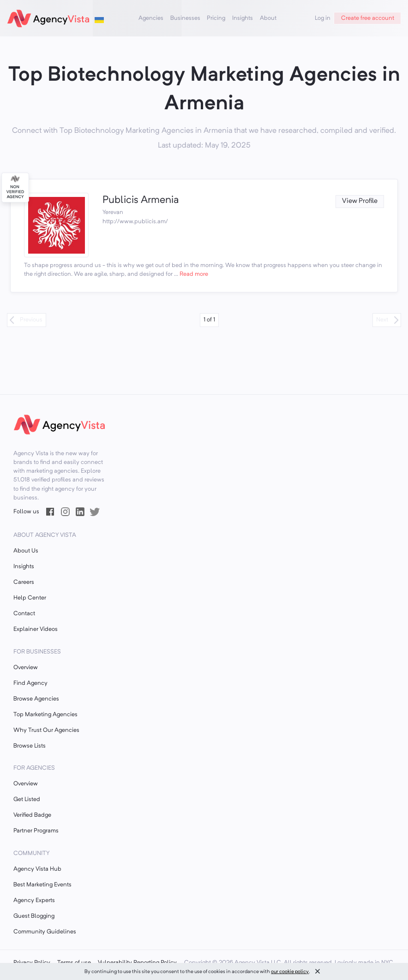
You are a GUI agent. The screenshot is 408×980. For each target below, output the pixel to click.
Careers (24, 582)
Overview (26, 668)
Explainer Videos (36, 629)
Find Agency (30, 683)
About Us (26, 551)
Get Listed (27, 799)
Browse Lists (30, 746)
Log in (323, 18)
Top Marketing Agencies (45, 715)
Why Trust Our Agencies (46, 730)
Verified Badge (32, 815)
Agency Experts (34, 900)
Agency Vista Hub (37, 869)
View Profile (360, 201)
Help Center (30, 598)
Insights (243, 18)
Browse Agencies (36, 699)
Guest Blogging (34, 916)
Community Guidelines (45, 932)
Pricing (216, 18)
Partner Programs (36, 831)
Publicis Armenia (141, 200)
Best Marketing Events (42, 885)
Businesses (185, 18)
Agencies (151, 18)
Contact (24, 614)
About (268, 18)
